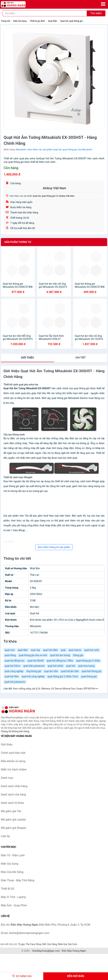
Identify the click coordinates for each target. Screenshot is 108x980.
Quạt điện (52, 21)
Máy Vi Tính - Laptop (13, 897)
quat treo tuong (86, 666)
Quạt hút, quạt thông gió (71, 21)
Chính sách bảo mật (13, 753)
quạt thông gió (89, 676)
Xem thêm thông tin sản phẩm (54, 547)
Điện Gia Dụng (20, 21)
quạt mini (10, 650)
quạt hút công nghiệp (33, 676)
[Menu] (103, 4)
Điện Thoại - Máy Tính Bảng (18, 880)
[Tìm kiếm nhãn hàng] (45, 13)
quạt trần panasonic (34, 666)
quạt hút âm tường (60, 655)
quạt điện (23, 650)
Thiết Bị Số (7, 889)
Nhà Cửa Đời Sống (12, 872)
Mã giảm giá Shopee (13, 828)
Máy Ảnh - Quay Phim (14, 905)
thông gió (78, 655)
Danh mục (7, 778)
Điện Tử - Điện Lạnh (13, 855)
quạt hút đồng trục (15, 661)
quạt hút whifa (55, 666)
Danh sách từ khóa (12, 803)
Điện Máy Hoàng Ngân (74, 951)
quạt (63, 650)
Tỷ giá (21, 944)
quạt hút (71, 666)
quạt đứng (10, 655)
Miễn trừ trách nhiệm (14, 769)
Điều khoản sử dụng (13, 761)
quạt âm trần (51, 671)
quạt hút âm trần (70, 671)
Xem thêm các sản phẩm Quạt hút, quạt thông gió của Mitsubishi (60, 150)
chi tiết (81, 358)
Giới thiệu (27, 358)
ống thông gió (34, 671)
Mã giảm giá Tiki (11, 811)
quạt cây (35, 650)
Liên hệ (5, 836)
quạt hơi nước (92, 650)
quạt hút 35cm (12, 666)
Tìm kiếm (96, 13)
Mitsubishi (21, 150)
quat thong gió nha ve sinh (33, 655)
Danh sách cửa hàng (13, 795)
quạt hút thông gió (91, 671)
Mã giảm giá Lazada (13, 820)
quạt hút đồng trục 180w (60, 661)
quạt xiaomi (75, 650)
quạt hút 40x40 (36, 661)
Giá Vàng (52, 944)
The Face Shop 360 (36, 944)
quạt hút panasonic (15, 682)
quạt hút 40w (12, 676)
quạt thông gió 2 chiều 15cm (63, 676)
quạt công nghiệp (14, 671)
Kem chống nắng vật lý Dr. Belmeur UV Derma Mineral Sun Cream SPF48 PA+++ (56, 689)
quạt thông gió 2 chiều (88, 661)
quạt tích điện (50, 650)
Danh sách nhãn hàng (14, 786)
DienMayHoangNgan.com (46, 951)
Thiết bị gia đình (37, 21)
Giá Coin (73, 944)
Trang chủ (6, 21)
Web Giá (62, 944)
